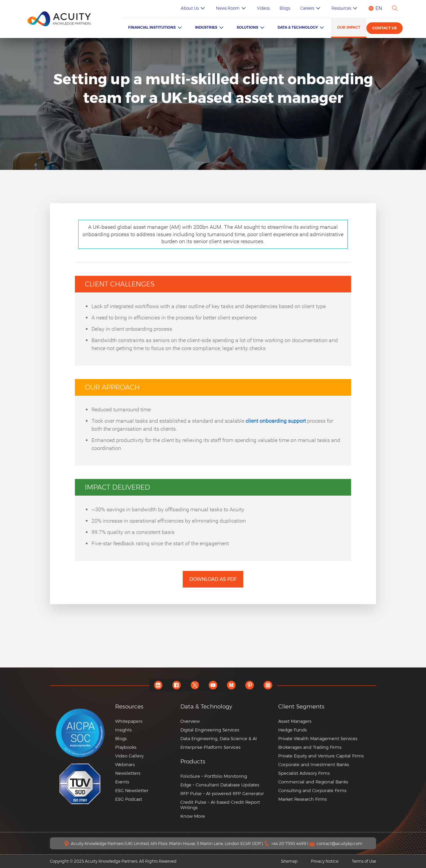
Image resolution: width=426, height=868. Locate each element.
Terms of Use (364, 861)
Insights (123, 730)
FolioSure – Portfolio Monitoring (214, 776)
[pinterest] (250, 685)
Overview (190, 721)
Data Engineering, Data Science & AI (219, 738)
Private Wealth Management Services (318, 738)
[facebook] (177, 685)
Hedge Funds (293, 730)
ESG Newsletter (132, 790)
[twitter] (195, 685)
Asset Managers (295, 721)
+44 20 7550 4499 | (290, 844)
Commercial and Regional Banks (313, 782)
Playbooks (126, 747)
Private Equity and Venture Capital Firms (321, 756)
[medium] (231, 685)
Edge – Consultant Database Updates (220, 785)
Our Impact (349, 27)
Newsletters (128, 773)
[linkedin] (158, 685)
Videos (263, 8)
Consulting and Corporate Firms (312, 790)
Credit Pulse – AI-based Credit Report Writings (220, 805)
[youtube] (213, 685)
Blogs (285, 8)
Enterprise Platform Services (211, 747)
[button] (227, 762)
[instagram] (268, 685)
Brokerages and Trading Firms (310, 747)
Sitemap (289, 861)
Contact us (385, 28)
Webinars (125, 764)
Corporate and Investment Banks (314, 764)
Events (122, 782)
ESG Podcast (129, 799)
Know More (193, 816)
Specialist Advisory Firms (304, 773)
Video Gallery (129, 756)
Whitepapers (129, 721)
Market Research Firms (303, 799)
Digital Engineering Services (210, 730)
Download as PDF (213, 579)
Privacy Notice (325, 861)
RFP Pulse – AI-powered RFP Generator (222, 793)
